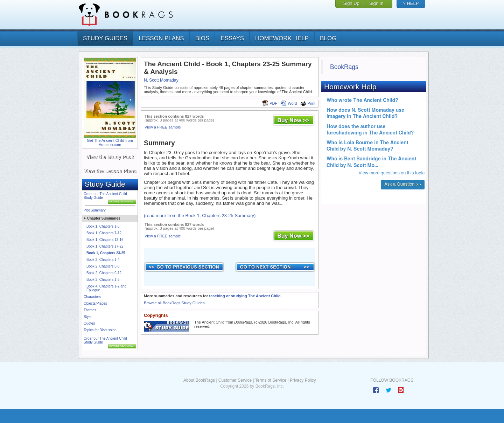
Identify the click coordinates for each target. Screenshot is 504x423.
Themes (90, 310)
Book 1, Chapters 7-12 (104, 233)
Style (87, 317)
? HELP (411, 3)
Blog (328, 38)
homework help (282, 38)
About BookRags (199, 380)
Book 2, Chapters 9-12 (104, 273)
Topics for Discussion (100, 330)
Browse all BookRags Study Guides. (175, 303)
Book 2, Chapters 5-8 (103, 266)
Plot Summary (95, 210)
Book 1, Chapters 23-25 (106, 253)
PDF (270, 103)
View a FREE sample (163, 127)
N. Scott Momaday (161, 80)
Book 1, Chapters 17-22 (105, 246)
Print (308, 103)
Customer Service (235, 380)
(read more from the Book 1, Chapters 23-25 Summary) (200, 216)
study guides (105, 38)
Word (289, 103)
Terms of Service (271, 380)
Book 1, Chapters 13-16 (105, 240)
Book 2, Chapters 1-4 (103, 260)
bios (202, 38)
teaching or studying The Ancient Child (245, 296)
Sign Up (351, 3)
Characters (92, 297)
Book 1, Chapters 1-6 (103, 226)
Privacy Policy (303, 380)
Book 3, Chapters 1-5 (103, 280)
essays (232, 38)
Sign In (376, 3)
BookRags (344, 67)
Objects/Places (95, 303)
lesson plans (161, 38)
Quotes (89, 323)
